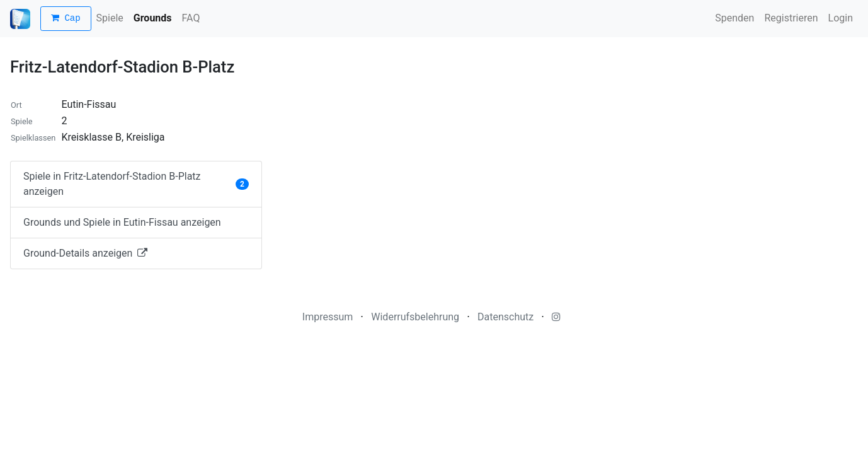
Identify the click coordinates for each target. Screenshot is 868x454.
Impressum (328, 317)
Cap (66, 19)
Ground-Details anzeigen (85, 253)
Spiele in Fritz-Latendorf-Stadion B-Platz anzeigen (136, 184)
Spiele (110, 18)
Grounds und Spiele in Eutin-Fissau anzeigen (122, 222)
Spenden (734, 18)
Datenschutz (505, 317)
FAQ (191, 18)
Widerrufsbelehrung (415, 317)
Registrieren (791, 18)
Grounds (153, 18)
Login (841, 18)
